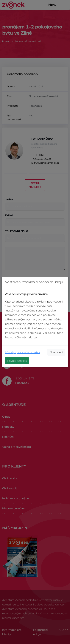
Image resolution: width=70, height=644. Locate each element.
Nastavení (56, 352)
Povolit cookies (17, 361)
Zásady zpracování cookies (22, 352)
